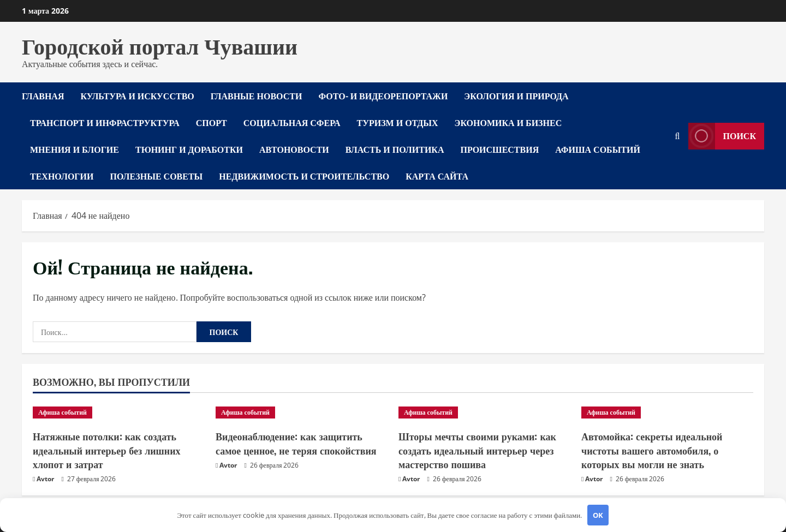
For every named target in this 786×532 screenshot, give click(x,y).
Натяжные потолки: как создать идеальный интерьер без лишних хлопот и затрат (107, 450)
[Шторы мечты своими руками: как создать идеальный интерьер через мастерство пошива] (484, 413)
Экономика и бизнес (508, 122)
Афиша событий (598, 149)
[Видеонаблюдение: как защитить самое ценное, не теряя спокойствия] (302, 413)
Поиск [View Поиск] (722, 136)
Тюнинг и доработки (189, 149)
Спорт (212, 122)
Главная (43, 95)
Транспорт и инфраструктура (105, 122)
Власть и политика (395, 149)
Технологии (62, 176)
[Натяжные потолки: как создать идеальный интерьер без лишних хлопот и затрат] (119, 413)
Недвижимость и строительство (304, 176)
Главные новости (257, 95)
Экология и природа (516, 95)
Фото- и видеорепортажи (383, 95)
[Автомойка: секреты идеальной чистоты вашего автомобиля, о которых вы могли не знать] (667, 413)
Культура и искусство (137, 95)
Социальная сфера (292, 122)
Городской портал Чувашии (160, 45)
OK (598, 515)
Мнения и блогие (75, 149)
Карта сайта (437, 176)
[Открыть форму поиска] (678, 136)
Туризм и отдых (398, 122)
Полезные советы (156, 176)
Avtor (45, 479)
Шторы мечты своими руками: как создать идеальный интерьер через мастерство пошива (477, 450)
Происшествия (500, 149)
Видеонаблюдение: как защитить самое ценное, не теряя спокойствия (296, 443)
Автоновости (294, 149)
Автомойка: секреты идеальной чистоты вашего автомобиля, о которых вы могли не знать (652, 450)
